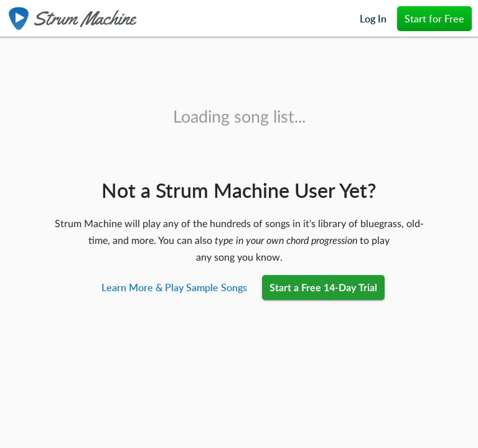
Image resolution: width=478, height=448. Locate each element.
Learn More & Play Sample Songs (174, 287)
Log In (373, 19)
